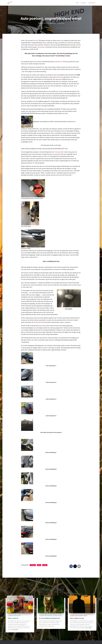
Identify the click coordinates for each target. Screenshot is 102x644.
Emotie (85, 616)
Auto (39, 565)
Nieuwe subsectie (13, 618)
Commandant (41, 47)
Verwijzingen (92, 3)
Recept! (19, 616)
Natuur (60, 616)
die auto (36, 40)
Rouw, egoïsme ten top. (77, 618)
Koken (15, 616)
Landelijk (55, 616)
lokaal (45, 565)
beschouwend (48, 616)
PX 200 (36, 322)
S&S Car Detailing (63, 62)
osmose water (60, 152)
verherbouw (59, 77)
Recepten (83, 3)
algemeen (33, 565)
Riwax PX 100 (33, 163)
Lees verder (15, 629)
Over (77, 3)
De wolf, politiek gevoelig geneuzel (49, 618)
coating (44, 326)
